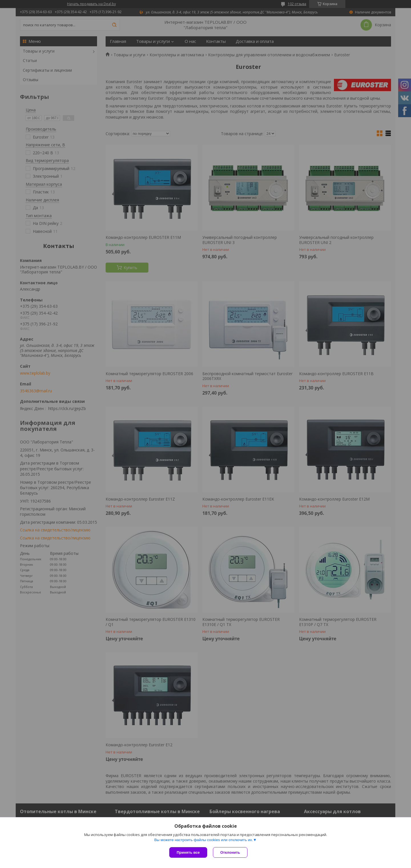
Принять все (188, 852)
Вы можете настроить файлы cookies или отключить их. (204, 840)
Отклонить (230, 852)
